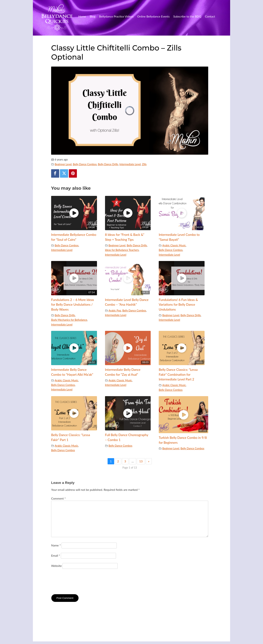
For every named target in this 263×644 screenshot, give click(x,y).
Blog (93, 16)
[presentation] (79, 582)
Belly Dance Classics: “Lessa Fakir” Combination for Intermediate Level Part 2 (178, 374)
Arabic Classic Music (174, 245)
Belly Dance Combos (85, 164)
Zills (144, 164)
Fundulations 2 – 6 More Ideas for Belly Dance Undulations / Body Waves (73, 305)
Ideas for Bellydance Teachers (122, 250)
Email (56, 555)
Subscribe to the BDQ (187, 16)
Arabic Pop (115, 311)
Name (56, 545)
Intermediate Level (130, 164)
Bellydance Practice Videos (116, 16)
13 (141, 461)
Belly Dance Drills (108, 164)
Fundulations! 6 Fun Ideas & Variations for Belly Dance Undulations (178, 305)
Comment (58, 498)
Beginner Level (63, 164)
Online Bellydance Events (153, 16)
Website (56, 566)
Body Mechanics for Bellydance (69, 320)
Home (82, 16)
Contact (210, 16)
